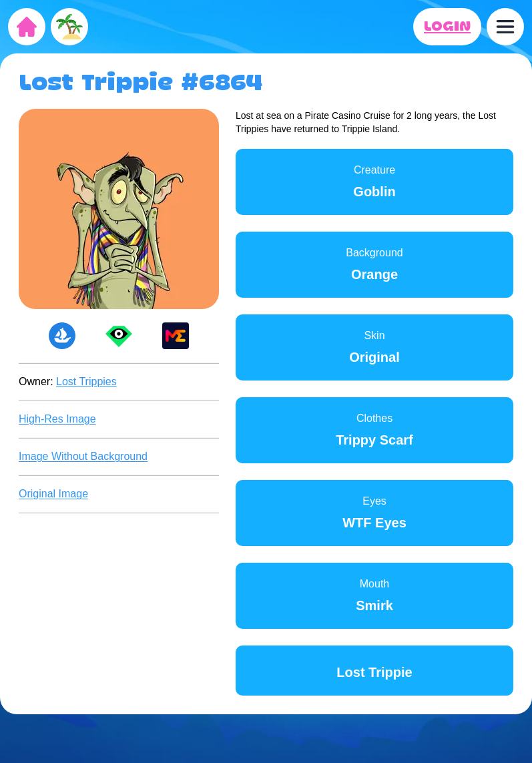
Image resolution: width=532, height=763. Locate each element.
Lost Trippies (86, 381)
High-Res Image (57, 419)
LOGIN (447, 27)
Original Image (53, 494)
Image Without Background (83, 456)
